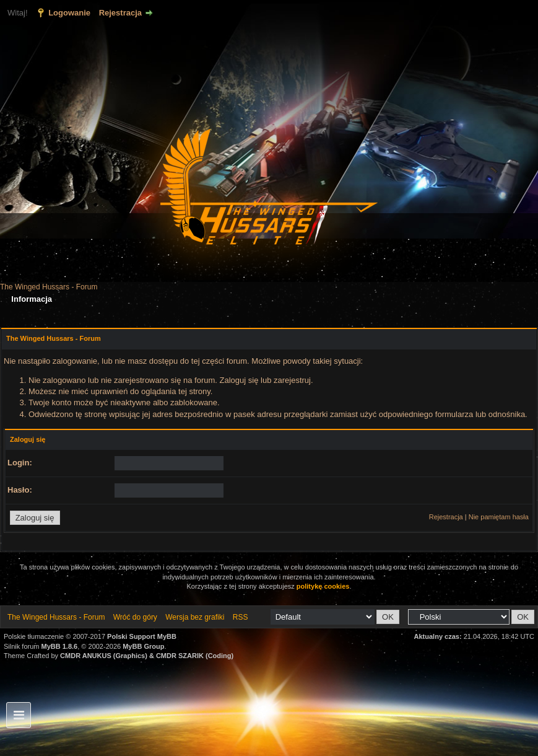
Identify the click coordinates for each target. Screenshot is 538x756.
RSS (241, 617)
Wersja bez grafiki (195, 617)
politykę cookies (323, 586)
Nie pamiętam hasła (499, 517)
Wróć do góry (135, 617)
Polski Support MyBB (142, 636)
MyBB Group (143, 646)
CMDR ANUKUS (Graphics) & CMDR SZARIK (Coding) (147, 656)
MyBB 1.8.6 (60, 646)
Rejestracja (120, 13)
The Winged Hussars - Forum (49, 287)
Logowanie (69, 13)
